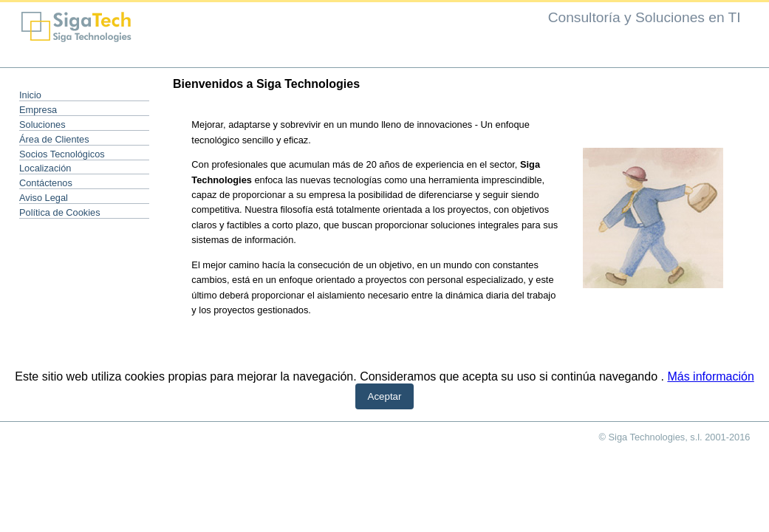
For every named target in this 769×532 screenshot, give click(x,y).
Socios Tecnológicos (62, 154)
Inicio (30, 95)
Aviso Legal (44, 198)
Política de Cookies (60, 212)
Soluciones (42, 125)
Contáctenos (46, 183)
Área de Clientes (54, 139)
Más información (710, 376)
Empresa (38, 110)
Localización (45, 168)
